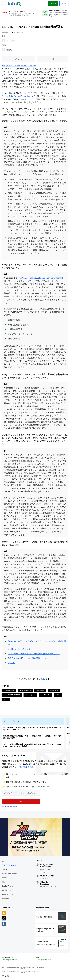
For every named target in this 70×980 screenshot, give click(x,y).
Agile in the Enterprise (12, 695)
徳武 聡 (9, 50)
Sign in (64, 4)
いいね (20, 59)
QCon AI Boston (47, 876)
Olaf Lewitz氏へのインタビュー (22, 649)
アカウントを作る (9, 865)
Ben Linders (11, 41)
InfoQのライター (8, 886)
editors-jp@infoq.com (44, 960)
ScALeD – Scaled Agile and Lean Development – (42, 278)
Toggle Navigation (4, 4)
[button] (21, 801)
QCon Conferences (9, 874)
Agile (43, 679)
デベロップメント (12, 721)
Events (5, 878)
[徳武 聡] (3, 50)
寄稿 (4, 882)
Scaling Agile (46, 695)
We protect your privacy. (10, 806)
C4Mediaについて (9, 894)
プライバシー (6, 976)
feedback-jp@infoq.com (10, 960)
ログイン (6, 870)
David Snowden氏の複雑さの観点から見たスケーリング (34, 654)
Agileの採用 (40, 690)
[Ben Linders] (3, 41)
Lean (58, 695)
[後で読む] (53, 59)
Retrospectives (25, 690)
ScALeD (12, 663)
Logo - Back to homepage (14, 3)
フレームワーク (30, 695)
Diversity (5, 898)
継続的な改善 (54, 690)
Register (53, 4)
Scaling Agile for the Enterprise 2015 (18, 96)
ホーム (5, 861)
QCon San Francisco (45, 883)
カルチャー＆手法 (9, 690)
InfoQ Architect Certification (47, 866)
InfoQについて (8, 890)
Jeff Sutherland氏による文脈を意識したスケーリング (32, 658)
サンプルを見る (26, 767)
